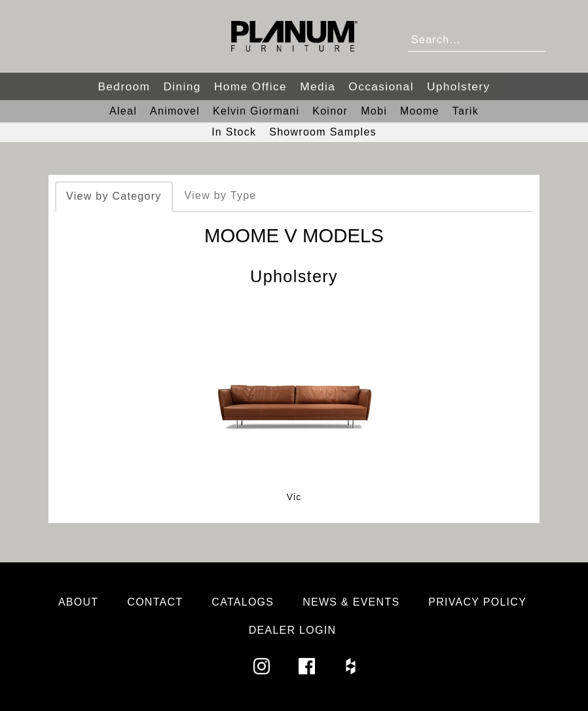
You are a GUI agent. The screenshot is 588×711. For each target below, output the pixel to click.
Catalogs (243, 602)
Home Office (250, 86)
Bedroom (124, 86)
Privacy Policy (477, 602)
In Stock (234, 132)
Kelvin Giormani (256, 111)
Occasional (381, 86)
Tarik (466, 111)
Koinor (330, 111)
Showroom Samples (323, 132)
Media (318, 86)
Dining (182, 86)
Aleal (123, 111)
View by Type (221, 195)
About (79, 602)
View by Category (114, 196)
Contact (155, 602)
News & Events (351, 602)
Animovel (175, 111)
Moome (420, 111)
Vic (294, 497)
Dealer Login (293, 630)
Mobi (374, 111)
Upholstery (459, 86)
